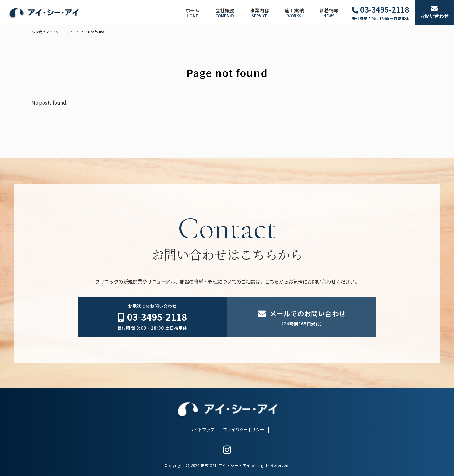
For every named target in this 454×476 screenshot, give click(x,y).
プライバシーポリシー (243, 430)
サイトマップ (202, 430)
